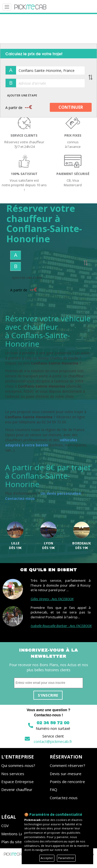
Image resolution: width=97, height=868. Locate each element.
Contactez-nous (64, 798)
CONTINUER (71, 107)
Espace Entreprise (17, 782)
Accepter (47, 858)
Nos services (13, 774)
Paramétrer (66, 858)
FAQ (53, 789)
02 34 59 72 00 (53, 723)
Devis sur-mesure (66, 774)
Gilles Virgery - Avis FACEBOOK (52, 599)
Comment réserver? (68, 765)
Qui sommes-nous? (18, 765)
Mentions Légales (17, 834)
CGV (5, 826)
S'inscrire (48, 695)
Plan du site (11, 842)
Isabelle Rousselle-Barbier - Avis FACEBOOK (61, 626)
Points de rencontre (67, 782)
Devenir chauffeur (17, 789)
